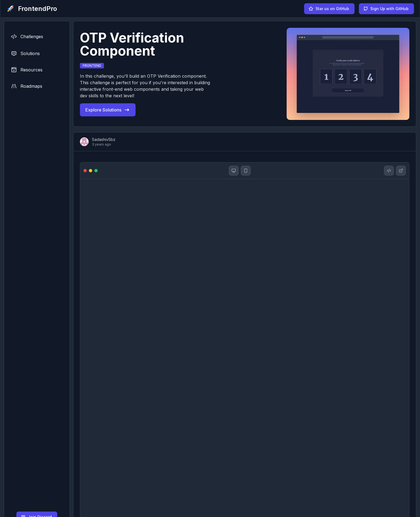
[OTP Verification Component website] (401, 171)
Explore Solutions (108, 110)
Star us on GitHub (329, 9)
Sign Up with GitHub (386, 9)
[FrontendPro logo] (31, 9)
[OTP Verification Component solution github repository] (389, 171)
